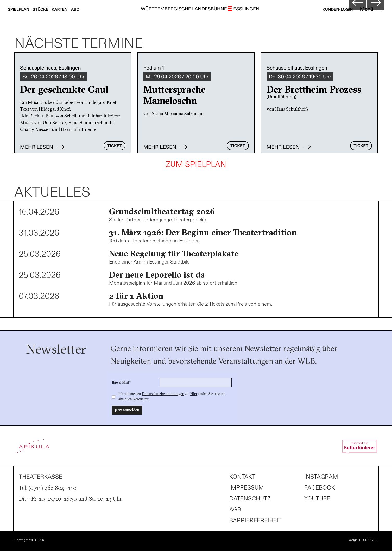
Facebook (320, 488)
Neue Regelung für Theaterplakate (174, 253)
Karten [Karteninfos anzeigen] (60, 10)
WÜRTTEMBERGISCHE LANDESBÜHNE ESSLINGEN (200, 9)
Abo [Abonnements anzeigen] (75, 10)
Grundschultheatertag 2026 (162, 211)
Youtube (317, 499)
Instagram (321, 477)
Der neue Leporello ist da (157, 275)
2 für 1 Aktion (136, 296)
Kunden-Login (338, 10)
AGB (235, 510)
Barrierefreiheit (255, 521)
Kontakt (242, 477)
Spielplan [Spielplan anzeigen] (19, 10)
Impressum (247, 488)
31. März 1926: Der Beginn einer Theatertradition (203, 232)
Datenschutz (250, 499)
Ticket (115, 146)
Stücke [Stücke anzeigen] (41, 10)
